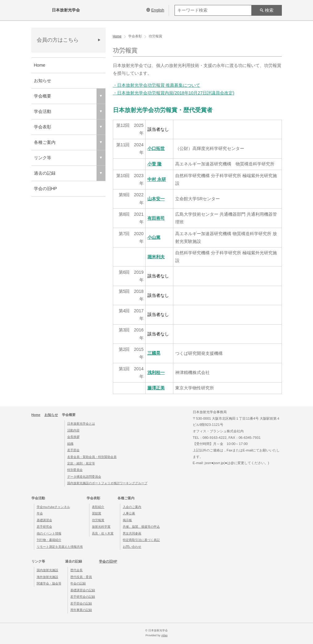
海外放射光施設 (47, 577)
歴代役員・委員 (81, 577)
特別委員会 (75, 470)
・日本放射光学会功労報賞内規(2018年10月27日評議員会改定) (174, 93)
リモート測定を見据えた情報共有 (60, 546)
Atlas (164, 635)
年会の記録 (78, 583)
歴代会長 (76, 570)
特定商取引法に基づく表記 (141, 540)
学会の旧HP (45, 189)
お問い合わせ (132, 546)
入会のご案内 (132, 507)
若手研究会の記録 (83, 596)
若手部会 (73, 450)
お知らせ (43, 81)
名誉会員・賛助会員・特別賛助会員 (92, 457)
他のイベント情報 (49, 533)
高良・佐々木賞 (103, 533)
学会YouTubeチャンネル (53, 507)
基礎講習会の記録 (83, 590)
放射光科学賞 (101, 527)
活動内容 (73, 430)
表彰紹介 (98, 507)
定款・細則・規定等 (81, 463)
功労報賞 (98, 520)
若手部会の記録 (81, 603)
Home (40, 65)
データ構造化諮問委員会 (84, 476)
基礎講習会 (44, 520)
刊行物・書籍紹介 (49, 540)
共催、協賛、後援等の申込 (141, 527)
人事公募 (129, 513)
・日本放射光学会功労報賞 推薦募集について (157, 85)
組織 (70, 443)
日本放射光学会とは (81, 423)
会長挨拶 (73, 436)
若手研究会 (44, 527)
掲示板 (127, 520)
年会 (40, 513)
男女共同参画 (132, 533)
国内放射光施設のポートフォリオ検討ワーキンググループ (107, 483)
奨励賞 (97, 513)
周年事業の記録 (81, 610)
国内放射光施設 (47, 570)
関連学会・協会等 (49, 583)
